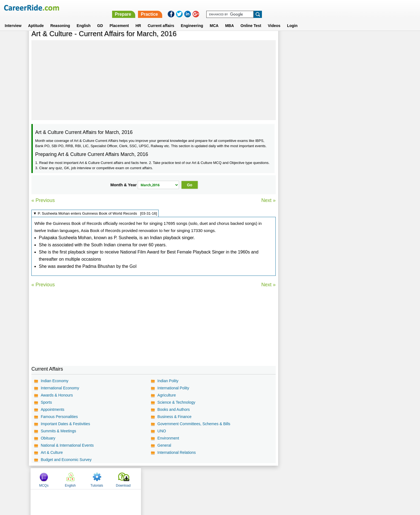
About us (160, 478)
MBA (229, 19)
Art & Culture (52, 452)
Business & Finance (174, 417)
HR (138, 19)
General (164, 445)
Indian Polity (168, 381)
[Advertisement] (153, 80)
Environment (168, 438)
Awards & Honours (57, 395)
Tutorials (346, 42)
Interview (13, 19)
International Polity (173, 388)
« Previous (43, 200)
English (84, 19)
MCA (214, 19)
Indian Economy (55, 381)
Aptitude (36, 19)
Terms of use (208, 478)
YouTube (249, 478)
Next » (268, 200)
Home (142, 478)
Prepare (277, 8)
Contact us (182, 478)
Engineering (192, 19)
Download (372, 42)
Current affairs (161, 19)
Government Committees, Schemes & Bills (194, 424)
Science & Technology (176, 402)
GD (100, 19)
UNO (162, 431)
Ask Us (230, 478)
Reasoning (60, 19)
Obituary (48, 438)
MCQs (293, 42)
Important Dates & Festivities (65, 424)
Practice (303, 8)
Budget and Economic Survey (66, 460)
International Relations (176, 452)
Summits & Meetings (58, 431)
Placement (119, 19)
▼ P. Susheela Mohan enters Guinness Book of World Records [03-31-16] (95, 213)
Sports (46, 402)
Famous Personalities (59, 417)
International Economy (60, 388)
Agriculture (166, 395)
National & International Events (67, 445)
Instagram (270, 478)
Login (292, 19)
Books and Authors (174, 409)
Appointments (53, 409)
